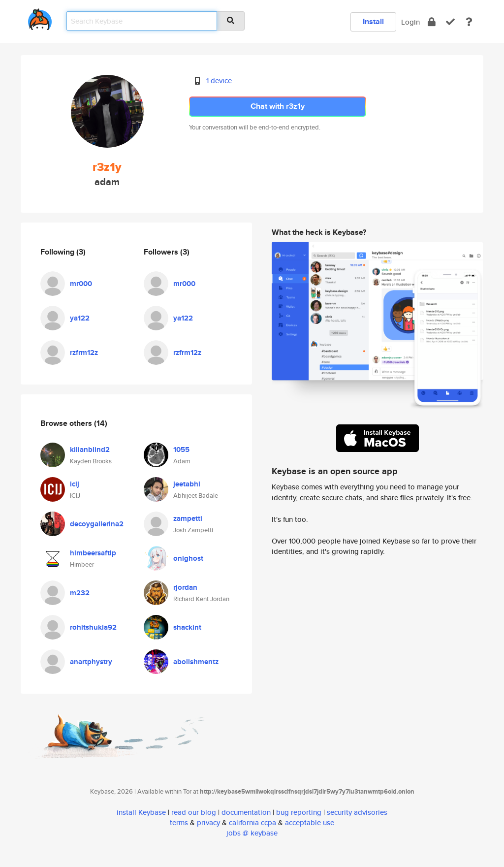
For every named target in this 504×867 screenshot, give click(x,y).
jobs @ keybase (252, 833)
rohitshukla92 (93, 627)
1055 (181, 450)
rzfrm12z (84, 353)
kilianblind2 (90, 450)
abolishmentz (196, 662)
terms (179, 822)
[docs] (469, 22)
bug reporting (299, 812)
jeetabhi (187, 484)
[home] (40, 17)
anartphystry (91, 662)
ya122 (80, 318)
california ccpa (252, 822)
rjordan (185, 587)
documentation (246, 812)
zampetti (188, 518)
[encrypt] (432, 22)
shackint (187, 627)
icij (75, 484)
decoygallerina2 (97, 524)
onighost (188, 558)
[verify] (450, 22)
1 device (219, 80)
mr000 (81, 284)
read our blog (194, 812)
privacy (208, 822)
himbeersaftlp (93, 553)
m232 (80, 593)
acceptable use (310, 822)
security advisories (357, 812)
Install (373, 21)
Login (410, 22)
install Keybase (141, 812)
